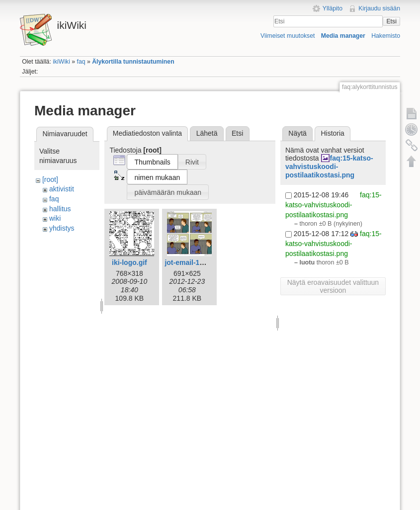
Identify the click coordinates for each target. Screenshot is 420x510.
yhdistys (62, 228)
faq (81, 62)
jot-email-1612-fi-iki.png (203, 262)
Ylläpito (333, 8)
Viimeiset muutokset (288, 36)
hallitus (60, 209)
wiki (55, 218)
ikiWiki (61, 62)
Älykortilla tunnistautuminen (133, 62)
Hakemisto (386, 36)
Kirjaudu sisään (379, 8)
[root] (50, 179)
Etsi (391, 21)
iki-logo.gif (129, 262)
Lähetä (207, 133)
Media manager (343, 36)
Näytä (297, 133)
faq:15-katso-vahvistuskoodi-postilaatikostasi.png (329, 167)
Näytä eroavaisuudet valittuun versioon (333, 286)
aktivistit (62, 189)
